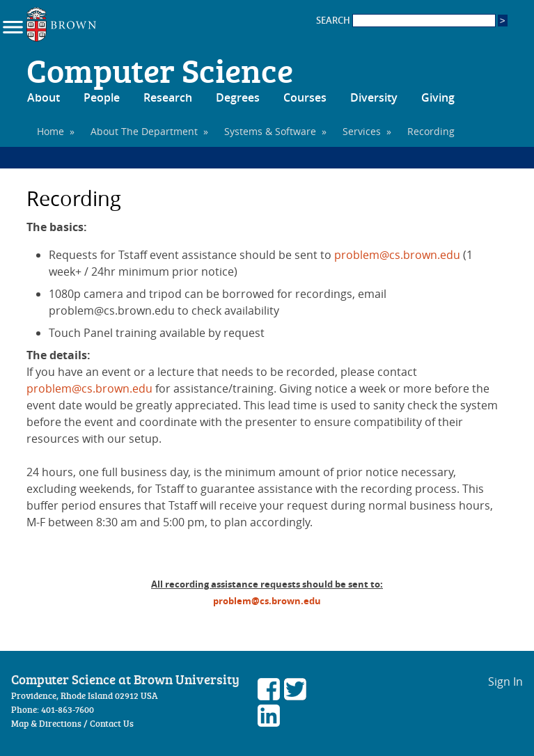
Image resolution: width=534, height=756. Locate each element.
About (44, 97)
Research (168, 97)
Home (50, 131)
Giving (438, 97)
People (102, 97)
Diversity (374, 97)
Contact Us (112, 723)
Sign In (505, 682)
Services (362, 131)
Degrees (238, 97)
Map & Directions (46, 723)
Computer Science (160, 70)
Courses (305, 97)
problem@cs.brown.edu (397, 255)
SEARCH (406, 21)
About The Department (144, 131)
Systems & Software (270, 131)
